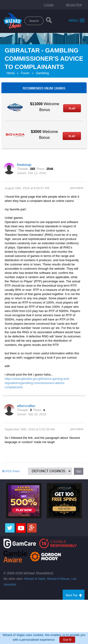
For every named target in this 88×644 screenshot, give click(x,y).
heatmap (24, 165)
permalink (77, 188)
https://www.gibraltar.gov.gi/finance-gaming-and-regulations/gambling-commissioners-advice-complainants (37, 383)
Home (11, 73)
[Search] (49, 21)
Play (72, 108)
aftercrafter (26, 406)
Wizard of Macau (58, 579)
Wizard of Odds (35, 579)
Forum (25, 73)
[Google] (32, 528)
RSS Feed (11, 471)
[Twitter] (10, 528)
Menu (77, 20)
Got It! (67, 640)
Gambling (42, 73)
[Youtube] (21, 528)
